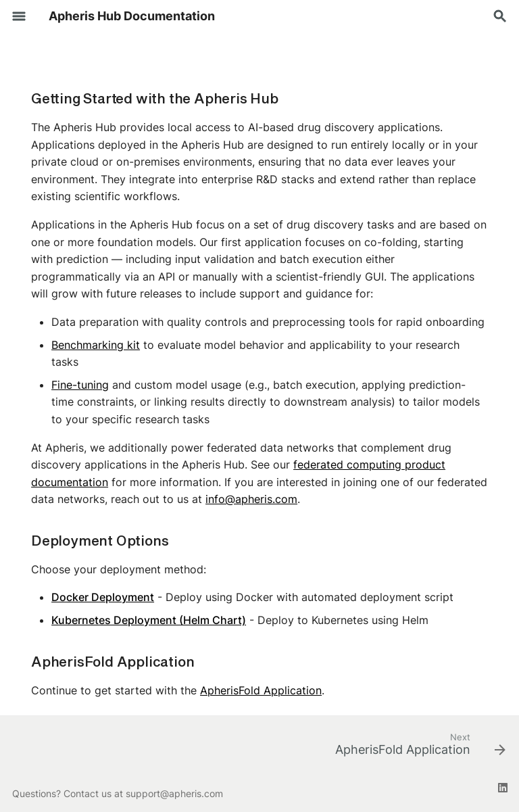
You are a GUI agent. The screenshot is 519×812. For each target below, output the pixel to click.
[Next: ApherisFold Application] (417, 749)
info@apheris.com (251, 499)
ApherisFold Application (261, 690)
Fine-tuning (80, 385)
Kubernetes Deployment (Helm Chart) (149, 620)
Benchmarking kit (96, 345)
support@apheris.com (174, 793)
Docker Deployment (103, 597)
